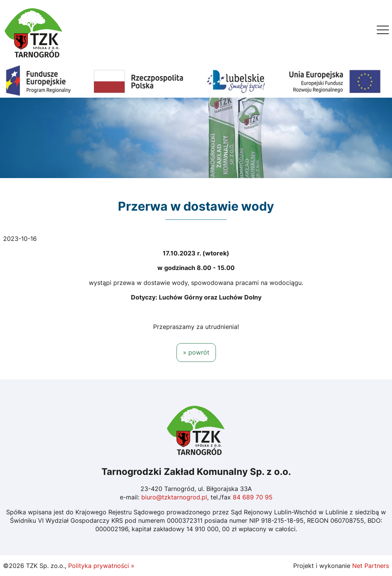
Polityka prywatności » (101, 566)
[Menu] (383, 32)
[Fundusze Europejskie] (196, 81)
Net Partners (371, 566)
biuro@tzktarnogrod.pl (174, 497)
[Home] (34, 32)
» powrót (196, 352)
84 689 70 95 (253, 497)
